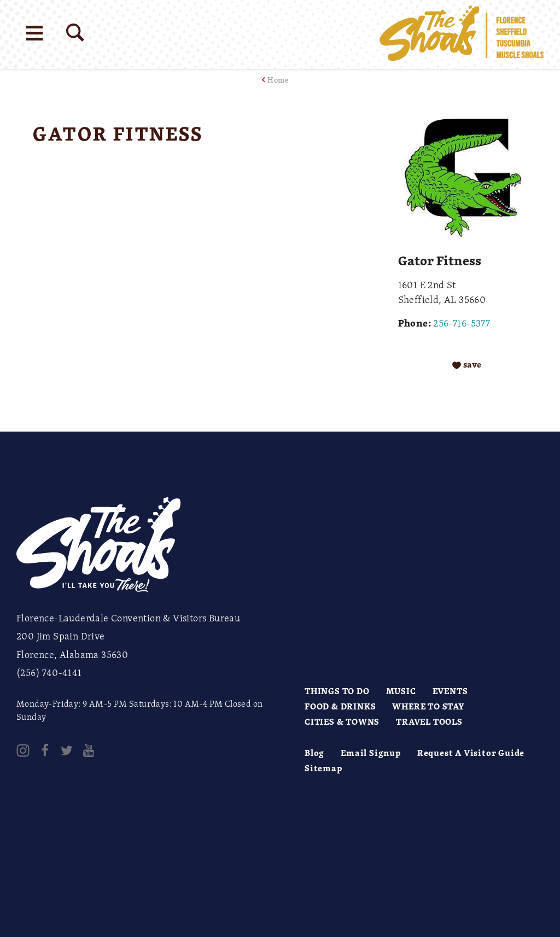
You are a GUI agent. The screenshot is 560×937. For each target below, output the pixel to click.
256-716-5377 (462, 323)
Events (450, 691)
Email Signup (371, 753)
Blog (314, 753)
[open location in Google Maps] (187, 181)
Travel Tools (429, 721)
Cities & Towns (342, 721)
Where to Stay (428, 706)
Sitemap (323, 768)
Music (401, 691)
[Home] (462, 34)
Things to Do (337, 691)
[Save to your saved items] (467, 365)
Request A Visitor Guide (471, 753)
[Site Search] (75, 33)
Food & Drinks (340, 706)
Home (278, 80)
